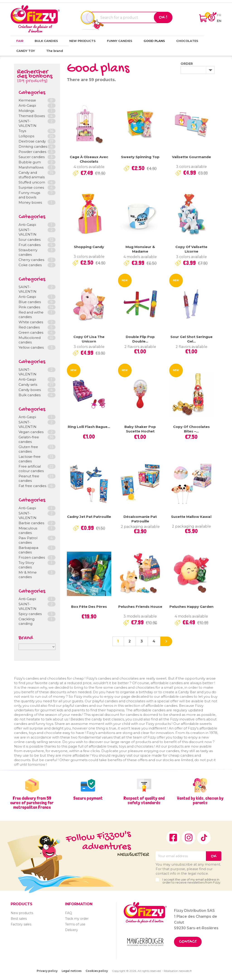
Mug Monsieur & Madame (140, 249)
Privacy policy (47, 971)
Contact (188, 942)
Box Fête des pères (89, 607)
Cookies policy (97, 971)
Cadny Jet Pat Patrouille (89, 517)
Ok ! (163, 17)
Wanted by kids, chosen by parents (200, 800)
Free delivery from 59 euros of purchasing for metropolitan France (32, 803)
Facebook (173, 838)
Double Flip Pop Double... (140, 339)
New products (22, 913)
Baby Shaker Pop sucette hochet (140, 429)
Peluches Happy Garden (191, 607)
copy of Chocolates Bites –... (191, 429)
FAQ (69, 913)
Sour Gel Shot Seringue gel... (191, 339)
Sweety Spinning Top (140, 157)
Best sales (19, 919)
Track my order (77, 919)
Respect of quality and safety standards (144, 800)
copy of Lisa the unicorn (89, 339)
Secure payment (88, 798)
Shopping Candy (89, 247)
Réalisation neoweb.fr (178, 971)
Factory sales (21, 924)
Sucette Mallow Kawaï (191, 517)
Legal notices (72, 971)
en (219, 21)
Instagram (188, 838)
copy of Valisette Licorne (191, 249)
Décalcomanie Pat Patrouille (140, 519)
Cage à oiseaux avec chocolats (89, 159)
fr (219, 15)
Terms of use (75, 924)
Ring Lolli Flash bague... (89, 427)
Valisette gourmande (191, 157)
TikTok (204, 838)
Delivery (71, 930)
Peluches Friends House (140, 607)
